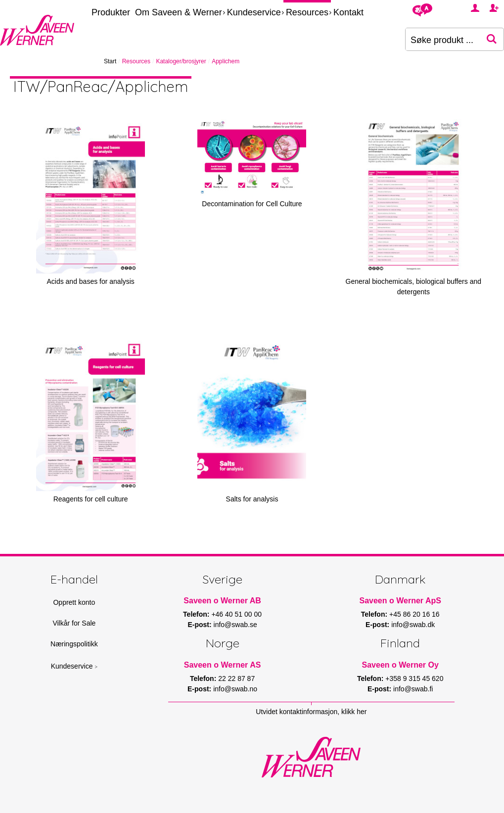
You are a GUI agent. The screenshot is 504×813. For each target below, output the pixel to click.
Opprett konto (74, 602)
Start (110, 61)
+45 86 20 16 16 (414, 614)
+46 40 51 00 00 (236, 614)
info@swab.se (235, 625)
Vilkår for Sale (74, 623)
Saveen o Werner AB (222, 601)
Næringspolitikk (74, 644)
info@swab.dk (413, 625)
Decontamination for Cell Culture (252, 204)
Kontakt (348, 12)
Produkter (111, 12)
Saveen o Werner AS (223, 665)
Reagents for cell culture (91, 499)
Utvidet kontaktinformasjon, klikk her (311, 712)
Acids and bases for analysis (90, 281)
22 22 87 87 (236, 678)
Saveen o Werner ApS (400, 601)
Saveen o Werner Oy (400, 665)
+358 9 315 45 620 (414, 678)
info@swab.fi (413, 689)
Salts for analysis (252, 499)
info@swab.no (235, 689)
